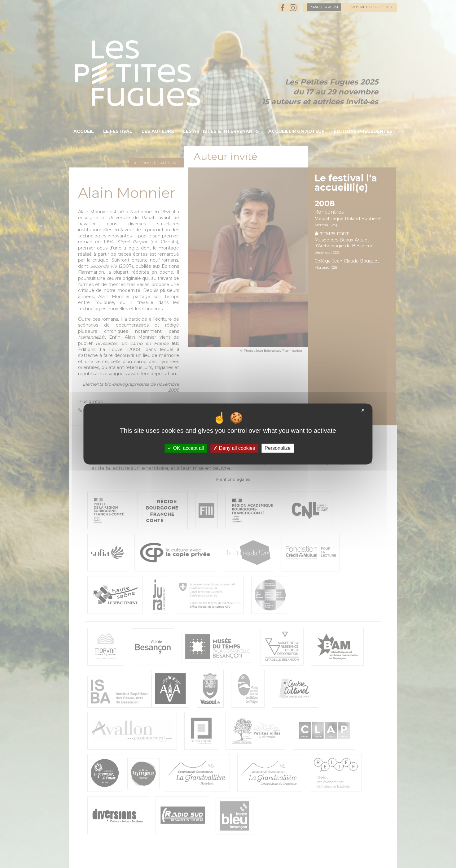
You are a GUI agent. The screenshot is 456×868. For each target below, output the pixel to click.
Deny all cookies (234, 448)
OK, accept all (186, 448)
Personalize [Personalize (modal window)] (278, 448)
